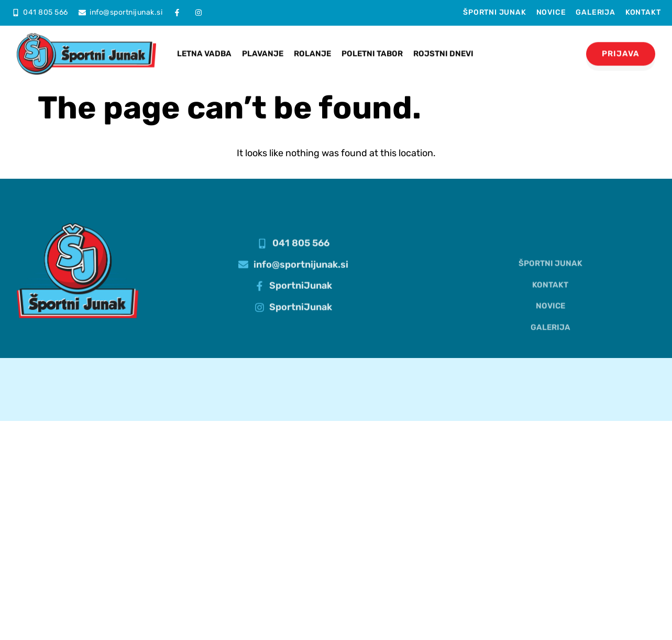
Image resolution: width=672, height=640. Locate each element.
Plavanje (263, 48)
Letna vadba (204, 48)
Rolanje (312, 48)
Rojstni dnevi (443, 48)
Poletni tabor (372, 48)
